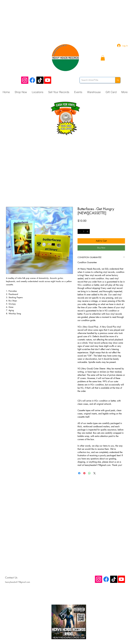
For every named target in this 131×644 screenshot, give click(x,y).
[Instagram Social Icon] (25, 80)
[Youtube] (48, 80)
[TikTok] (40, 80)
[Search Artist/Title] (95, 80)
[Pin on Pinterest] (84, 473)
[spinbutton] (84, 231)
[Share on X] (95, 473)
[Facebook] (32, 80)
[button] (103, 58)
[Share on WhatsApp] (89, 473)
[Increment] (88, 231)
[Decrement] (80, 231)
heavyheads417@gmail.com (18, 582)
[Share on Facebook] (79, 473)
